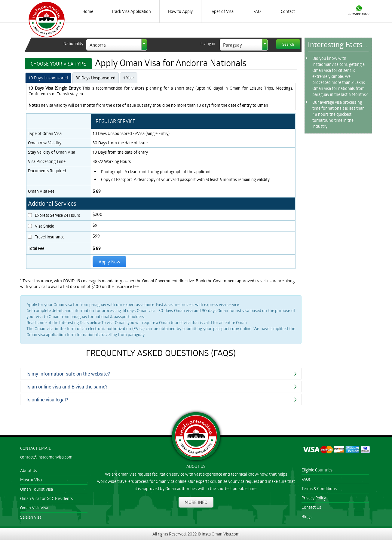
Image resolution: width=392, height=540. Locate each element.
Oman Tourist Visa (37, 489)
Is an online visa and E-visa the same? (67, 387)
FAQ (257, 11)
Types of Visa (222, 11)
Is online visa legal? (47, 399)
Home (88, 11)
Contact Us (311, 507)
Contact (288, 11)
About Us (29, 470)
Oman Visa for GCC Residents (46, 498)
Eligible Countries (317, 470)
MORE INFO (196, 502)
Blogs (306, 516)
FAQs (306, 479)
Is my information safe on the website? (68, 374)
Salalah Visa (31, 517)
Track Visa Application (131, 11)
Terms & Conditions (319, 488)
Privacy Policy (314, 498)
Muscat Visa (31, 480)
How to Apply (180, 11)
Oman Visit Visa (34, 508)
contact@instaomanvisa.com (46, 457)
